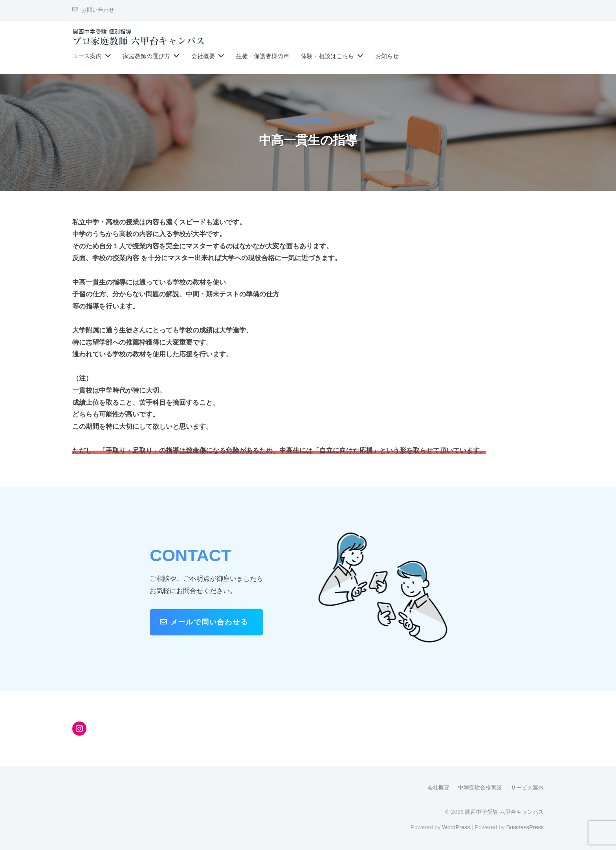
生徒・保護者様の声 (263, 56)
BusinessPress (525, 827)
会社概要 (203, 56)
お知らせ (387, 56)
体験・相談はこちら (327, 56)
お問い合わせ (98, 10)
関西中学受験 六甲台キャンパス (504, 812)
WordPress (456, 827)
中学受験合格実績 (480, 788)
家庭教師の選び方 (147, 56)
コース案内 (87, 56)
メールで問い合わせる (204, 622)
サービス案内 (527, 788)
